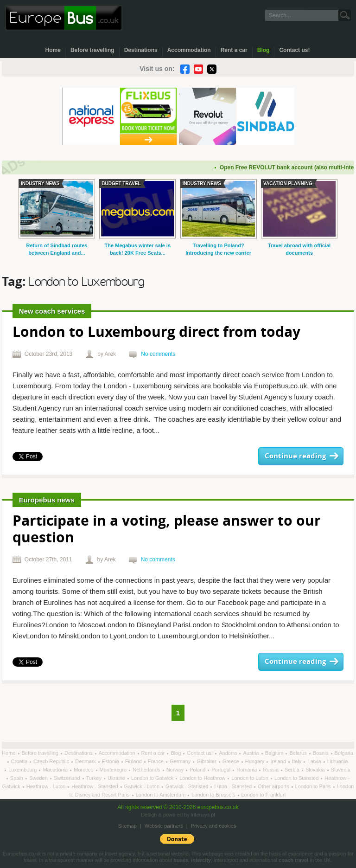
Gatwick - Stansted (188, 786)
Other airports (274, 786)
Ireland (279, 761)
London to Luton (251, 778)
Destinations (141, 50)
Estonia (111, 761)
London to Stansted (297, 778)
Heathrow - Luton (47, 786)
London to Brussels (214, 795)
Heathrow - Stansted (95, 786)
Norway (176, 770)
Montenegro (114, 770)
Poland (198, 770)
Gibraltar (207, 761)
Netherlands (147, 770)
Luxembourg (23, 770)
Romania (247, 770)
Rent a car (234, 50)
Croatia (20, 761)
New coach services (52, 311)
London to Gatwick (153, 778)
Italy (297, 761)
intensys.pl (203, 815)
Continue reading (295, 456)
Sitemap (127, 826)
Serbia (293, 770)
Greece (232, 761)
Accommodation (189, 50)
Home (53, 50)
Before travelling (92, 50)
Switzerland (68, 778)
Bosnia (321, 753)
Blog (264, 50)
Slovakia (316, 770)
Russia (271, 770)
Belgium (275, 753)
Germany (181, 761)
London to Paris (314, 786)
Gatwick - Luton (143, 786)
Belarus (299, 753)
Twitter (212, 69)
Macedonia (56, 770)
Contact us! (294, 50)
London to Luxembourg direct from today (156, 333)
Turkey (95, 778)
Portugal (222, 770)
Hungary (256, 761)
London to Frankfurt (264, 795)
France (156, 761)
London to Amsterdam (162, 795)
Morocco (84, 770)
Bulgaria (344, 753)
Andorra (229, 753)
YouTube (198, 69)
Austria (251, 753)
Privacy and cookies (214, 826)
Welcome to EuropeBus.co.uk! (64, 18)
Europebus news (47, 500)
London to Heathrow (203, 778)
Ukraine (117, 778)
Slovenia (341, 770)
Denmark (86, 761)
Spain (17, 778)
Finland (134, 761)
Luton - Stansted (234, 786)
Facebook (185, 69)
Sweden (39, 778)
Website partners (164, 826)
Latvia (315, 761)
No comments (158, 354)
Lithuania (338, 761)
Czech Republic (52, 761)
